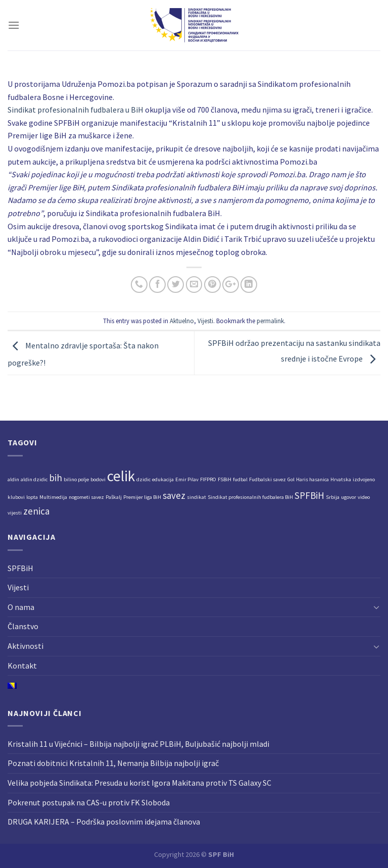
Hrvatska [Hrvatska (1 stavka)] (341, 479)
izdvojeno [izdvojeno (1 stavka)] (364, 479)
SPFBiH (20, 568)
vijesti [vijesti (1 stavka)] (15, 513)
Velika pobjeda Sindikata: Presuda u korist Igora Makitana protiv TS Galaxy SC (139, 783)
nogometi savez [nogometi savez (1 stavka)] (86, 497)
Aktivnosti (26, 646)
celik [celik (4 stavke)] (121, 476)
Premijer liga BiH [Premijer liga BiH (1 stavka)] (142, 497)
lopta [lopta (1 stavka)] (32, 497)
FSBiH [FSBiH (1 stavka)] (225, 479)
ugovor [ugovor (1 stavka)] (349, 497)
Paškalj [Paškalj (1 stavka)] (114, 497)
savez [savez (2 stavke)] (174, 495)
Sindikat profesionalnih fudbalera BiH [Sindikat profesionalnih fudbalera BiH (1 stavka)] (250, 497)
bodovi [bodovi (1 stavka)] (98, 479)
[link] (76, 110)
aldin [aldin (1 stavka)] (13, 479)
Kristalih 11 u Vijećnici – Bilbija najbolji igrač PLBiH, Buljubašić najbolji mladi (138, 744)
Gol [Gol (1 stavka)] (291, 479)
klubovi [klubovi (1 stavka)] (16, 497)
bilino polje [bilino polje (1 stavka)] (76, 479)
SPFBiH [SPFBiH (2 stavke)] (309, 495)
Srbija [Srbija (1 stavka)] (333, 497)
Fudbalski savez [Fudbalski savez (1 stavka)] (268, 479)
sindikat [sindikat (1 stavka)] (197, 497)
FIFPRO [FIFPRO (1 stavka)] (208, 479)
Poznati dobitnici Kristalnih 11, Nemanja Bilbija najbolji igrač (113, 763)
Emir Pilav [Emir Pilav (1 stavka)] (187, 479)
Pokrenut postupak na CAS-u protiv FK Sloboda (89, 802)
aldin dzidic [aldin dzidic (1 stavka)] (34, 479)
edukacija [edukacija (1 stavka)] (163, 479)
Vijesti (205, 321)
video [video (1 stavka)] (364, 497)
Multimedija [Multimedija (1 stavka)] (53, 497)
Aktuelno (182, 321)
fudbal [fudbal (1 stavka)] (240, 479)
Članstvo (23, 626)
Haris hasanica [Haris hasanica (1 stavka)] (312, 479)
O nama (21, 607)
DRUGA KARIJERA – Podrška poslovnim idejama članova (104, 822)
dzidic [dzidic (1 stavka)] (143, 479)
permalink (270, 321)
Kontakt (22, 666)
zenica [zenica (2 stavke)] (36, 511)
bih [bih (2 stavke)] (56, 478)
